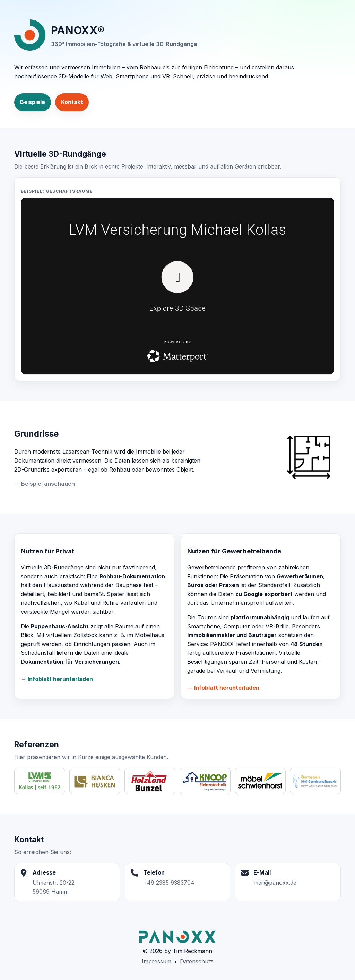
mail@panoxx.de (275, 883)
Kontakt (72, 102)
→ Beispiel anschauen (45, 484)
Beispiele (33, 102)
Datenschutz (197, 961)
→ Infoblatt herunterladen (57, 679)
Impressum (157, 961)
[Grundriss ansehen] (312, 457)
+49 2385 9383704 (169, 883)
